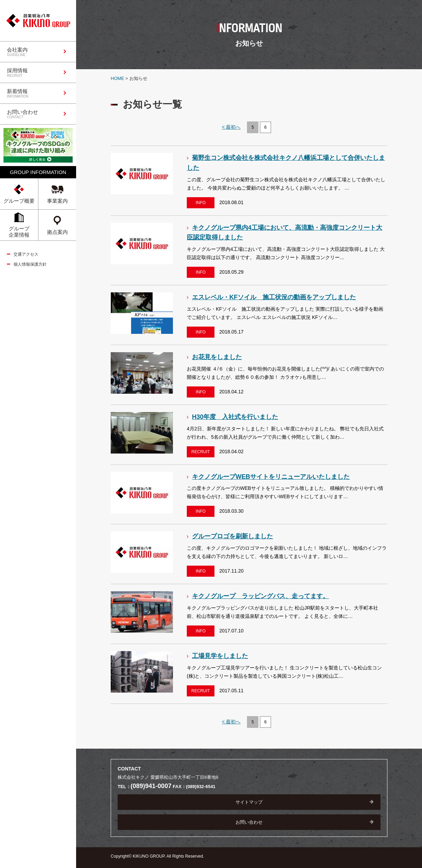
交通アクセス (26, 254)
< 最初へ (231, 127)
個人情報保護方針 (30, 264)
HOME (117, 78)
